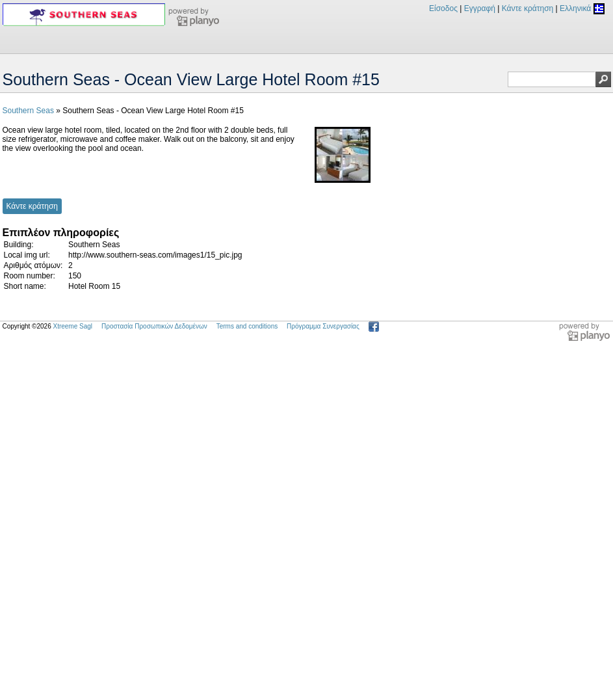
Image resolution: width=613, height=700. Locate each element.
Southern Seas (28, 111)
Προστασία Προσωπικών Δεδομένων (154, 326)
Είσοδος (443, 8)
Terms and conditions (247, 326)
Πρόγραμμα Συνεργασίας (323, 326)
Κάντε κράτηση (528, 8)
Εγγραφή (480, 8)
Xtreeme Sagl (72, 326)
